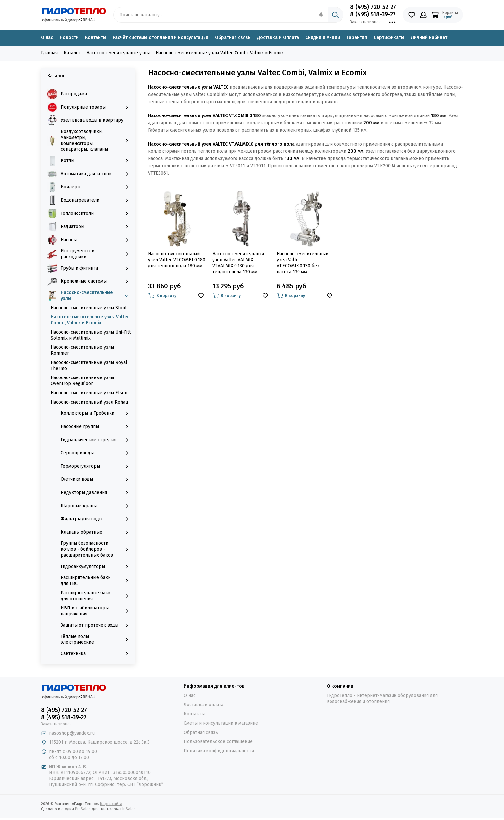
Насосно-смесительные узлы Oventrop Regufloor (82, 381)
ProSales (83, 809)
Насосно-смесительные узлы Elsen (89, 393)
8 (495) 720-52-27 (373, 7)
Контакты (96, 37)
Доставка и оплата (204, 705)
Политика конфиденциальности (219, 751)
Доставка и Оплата (278, 37)
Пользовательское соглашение (218, 742)
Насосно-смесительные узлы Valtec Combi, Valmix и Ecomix (90, 320)
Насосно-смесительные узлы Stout (89, 308)
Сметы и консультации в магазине (221, 723)
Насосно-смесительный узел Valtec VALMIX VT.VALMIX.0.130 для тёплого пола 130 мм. (238, 263)
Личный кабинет (429, 37)
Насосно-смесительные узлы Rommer (82, 350)
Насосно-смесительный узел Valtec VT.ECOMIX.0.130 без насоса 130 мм (302, 263)
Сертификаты (389, 37)
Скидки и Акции (323, 37)
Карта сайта (111, 804)
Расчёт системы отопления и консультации (161, 37)
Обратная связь (233, 37)
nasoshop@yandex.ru (72, 733)
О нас (47, 37)
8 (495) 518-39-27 (373, 14)
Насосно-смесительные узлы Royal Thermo (89, 365)
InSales (129, 809)
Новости (69, 37)
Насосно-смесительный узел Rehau (89, 402)
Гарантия (357, 37)
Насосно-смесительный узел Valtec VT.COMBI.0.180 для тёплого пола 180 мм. (177, 260)
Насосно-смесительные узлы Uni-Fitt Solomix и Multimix (91, 335)
